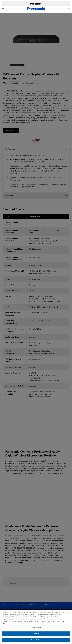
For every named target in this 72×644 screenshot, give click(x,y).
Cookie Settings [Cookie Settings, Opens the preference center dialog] (36, 628)
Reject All (36, 635)
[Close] (69, 614)
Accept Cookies (36, 641)
